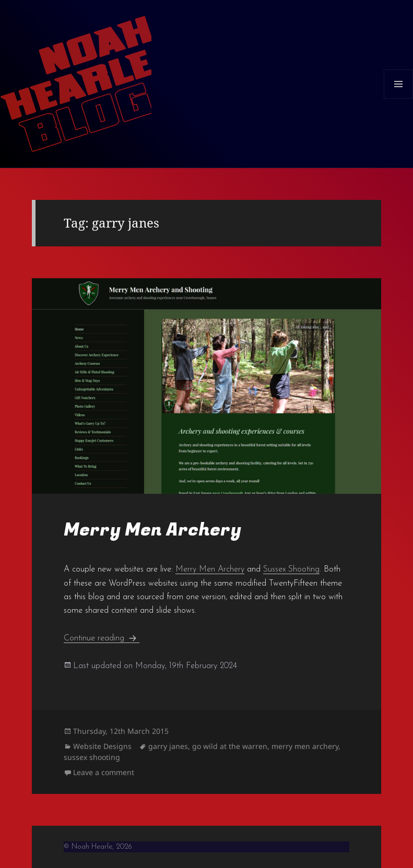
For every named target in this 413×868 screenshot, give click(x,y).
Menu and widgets (399, 98)
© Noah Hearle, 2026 (98, 847)
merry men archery (305, 746)
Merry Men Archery (152, 530)
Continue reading (102, 638)
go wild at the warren (230, 746)
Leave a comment (104, 772)
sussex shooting (92, 757)
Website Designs (102, 746)
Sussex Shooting (291, 569)
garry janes (168, 746)
